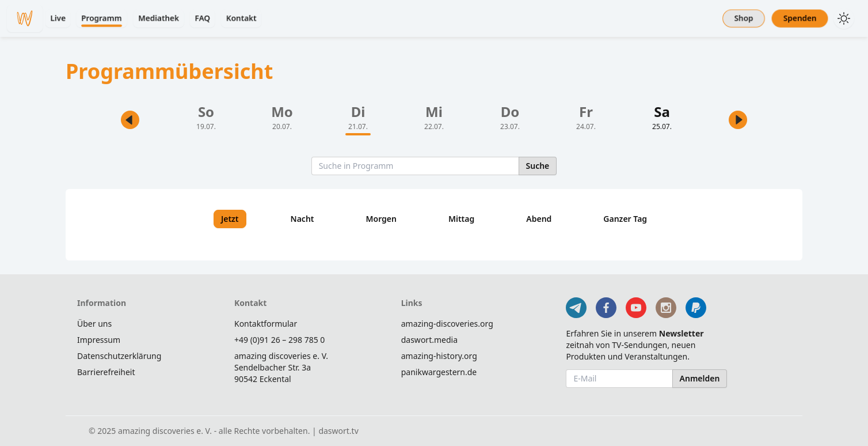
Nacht (302, 219)
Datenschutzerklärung (119, 356)
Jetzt (230, 219)
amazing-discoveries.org (447, 324)
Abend (539, 219)
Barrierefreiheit (106, 372)
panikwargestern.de (439, 372)
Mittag (461, 219)
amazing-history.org (439, 356)
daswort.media (429, 340)
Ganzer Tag (625, 219)
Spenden (800, 18)
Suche (538, 166)
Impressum (99, 340)
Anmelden (700, 378)
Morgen (381, 219)
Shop (744, 18)
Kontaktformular (266, 324)
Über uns (94, 324)
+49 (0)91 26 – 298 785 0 (279, 340)
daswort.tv (338, 431)
